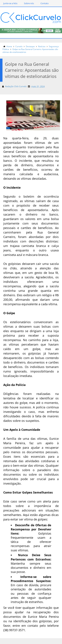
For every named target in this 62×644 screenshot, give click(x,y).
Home (9, 46)
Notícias (42, 46)
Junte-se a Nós (10, 3)
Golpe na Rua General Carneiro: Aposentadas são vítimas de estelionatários (30, 51)
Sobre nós (29, 3)
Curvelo (19, 46)
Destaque (30, 46)
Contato (45, 3)
